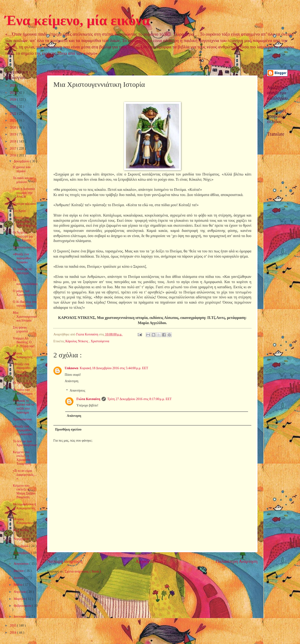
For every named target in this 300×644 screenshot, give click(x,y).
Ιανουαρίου (22, 617)
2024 (13, 99)
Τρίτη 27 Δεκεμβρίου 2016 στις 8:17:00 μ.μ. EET (139, 399)
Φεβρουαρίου (23, 606)
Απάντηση (72, 381)
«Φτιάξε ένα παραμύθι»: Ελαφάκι (22, 258)
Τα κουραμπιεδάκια (25, 282)
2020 (13, 128)
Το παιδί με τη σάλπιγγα (22, 271)
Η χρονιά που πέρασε (22, 169)
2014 (13, 633)
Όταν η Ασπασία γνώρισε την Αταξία (24, 193)
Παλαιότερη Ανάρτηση (237, 561)
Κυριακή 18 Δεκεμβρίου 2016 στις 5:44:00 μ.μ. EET (114, 368)
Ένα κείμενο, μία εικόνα (77, 20)
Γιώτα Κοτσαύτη (88, 399)
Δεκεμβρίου (22, 161)
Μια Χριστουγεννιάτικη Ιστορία (25, 317)
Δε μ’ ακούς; (21, 530)
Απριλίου (20, 592)
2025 (13, 93)
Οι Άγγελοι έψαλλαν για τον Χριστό (23, 236)
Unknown (72, 368)
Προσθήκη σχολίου (68, 429)
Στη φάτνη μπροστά (20, 330)
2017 (13, 148)
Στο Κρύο (19, 211)
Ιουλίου (19, 571)
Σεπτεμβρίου (22, 553)
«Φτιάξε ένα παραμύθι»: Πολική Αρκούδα (22, 370)
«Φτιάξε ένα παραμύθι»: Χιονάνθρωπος (24, 222)
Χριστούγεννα (100, 341)
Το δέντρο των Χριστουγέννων (25, 443)
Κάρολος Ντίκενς (77, 341)
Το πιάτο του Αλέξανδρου (23, 392)
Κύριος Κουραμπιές (22, 355)
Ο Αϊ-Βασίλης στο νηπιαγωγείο (25, 304)
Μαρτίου (20, 599)
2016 (13, 155)
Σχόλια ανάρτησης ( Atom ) (83, 571)
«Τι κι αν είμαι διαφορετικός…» (25, 475)
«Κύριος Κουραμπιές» (23, 521)
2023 (13, 107)
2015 (13, 625)
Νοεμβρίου (21, 539)
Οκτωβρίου (21, 546)
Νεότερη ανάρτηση (65, 561)
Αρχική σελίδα (149, 561)
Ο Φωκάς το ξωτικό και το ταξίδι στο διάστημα (23, 407)
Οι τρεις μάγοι (22, 383)
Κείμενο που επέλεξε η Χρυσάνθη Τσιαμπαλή (22, 458)
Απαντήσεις (77, 391)
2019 (13, 134)
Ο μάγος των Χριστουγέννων (25, 293)
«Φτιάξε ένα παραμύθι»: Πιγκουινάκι (23, 430)
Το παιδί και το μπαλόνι (23, 180)
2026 (13, 86)
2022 (13, 114)
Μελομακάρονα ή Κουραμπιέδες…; (24, 508)
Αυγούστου (22, 564)
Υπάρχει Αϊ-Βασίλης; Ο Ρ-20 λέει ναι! (24, 342)
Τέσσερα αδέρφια (24, 204)
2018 (13, 141)
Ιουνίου (19, 578)
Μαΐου (18, 585)
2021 (13, 120)
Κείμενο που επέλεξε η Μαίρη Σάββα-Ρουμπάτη (24, 491)
